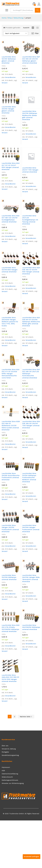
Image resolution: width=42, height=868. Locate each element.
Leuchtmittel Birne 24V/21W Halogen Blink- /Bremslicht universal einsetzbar (31, 578)
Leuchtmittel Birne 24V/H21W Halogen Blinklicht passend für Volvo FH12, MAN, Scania (10, 322)
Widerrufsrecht (7, 777)
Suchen (38, 10)
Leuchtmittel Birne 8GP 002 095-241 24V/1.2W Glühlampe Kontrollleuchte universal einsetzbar (31, 374)
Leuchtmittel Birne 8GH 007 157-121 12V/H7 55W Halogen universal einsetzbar (11, 166)
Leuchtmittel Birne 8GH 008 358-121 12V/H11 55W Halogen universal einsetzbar (31, 271)
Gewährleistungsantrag (10, 755)
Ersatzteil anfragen (32, 857)
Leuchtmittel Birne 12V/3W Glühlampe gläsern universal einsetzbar (9, 60)
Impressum (6, 767)
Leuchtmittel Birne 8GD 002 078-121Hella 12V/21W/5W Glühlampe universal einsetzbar (11, 628)
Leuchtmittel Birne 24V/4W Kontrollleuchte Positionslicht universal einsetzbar (11, 476)
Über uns (5, 746)
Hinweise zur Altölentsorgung (13, 783)
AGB (3, 771)
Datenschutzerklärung (10, 774)
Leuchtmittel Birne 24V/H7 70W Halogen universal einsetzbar (30, 170)
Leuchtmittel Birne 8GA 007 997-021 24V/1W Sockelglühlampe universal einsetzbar (10, 219)
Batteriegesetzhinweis (10, 780)
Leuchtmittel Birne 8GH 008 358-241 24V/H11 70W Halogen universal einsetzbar (31, 425)
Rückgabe (5, 752)
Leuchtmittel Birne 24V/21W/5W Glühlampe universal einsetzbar (31, 627)
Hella (4, 66)
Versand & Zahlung (9, 749)
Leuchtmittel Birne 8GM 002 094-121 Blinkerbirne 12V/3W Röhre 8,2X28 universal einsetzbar (11, 426)
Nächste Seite (26, 717)
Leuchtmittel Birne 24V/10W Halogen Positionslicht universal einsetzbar (31, 528)
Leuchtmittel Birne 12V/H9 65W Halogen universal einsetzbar (10, 270)
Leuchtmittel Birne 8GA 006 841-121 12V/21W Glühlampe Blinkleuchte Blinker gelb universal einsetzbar (31, 322)
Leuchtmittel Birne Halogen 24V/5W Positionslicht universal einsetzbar (10, 528)
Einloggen (39, 4)
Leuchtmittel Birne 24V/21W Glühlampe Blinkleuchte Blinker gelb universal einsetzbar (30, 115)
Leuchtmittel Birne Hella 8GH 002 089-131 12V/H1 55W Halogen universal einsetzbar (10, 678)
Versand (4, 83)
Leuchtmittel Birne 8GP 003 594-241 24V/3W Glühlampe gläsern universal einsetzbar (31, 60)
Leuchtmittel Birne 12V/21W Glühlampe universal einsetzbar (9, 577)
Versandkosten (10, 77)
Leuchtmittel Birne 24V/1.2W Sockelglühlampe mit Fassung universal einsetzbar (30, 220)
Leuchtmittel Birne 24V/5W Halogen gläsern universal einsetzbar (9, 110)
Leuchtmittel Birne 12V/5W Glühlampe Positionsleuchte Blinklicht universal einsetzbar (29, 477)
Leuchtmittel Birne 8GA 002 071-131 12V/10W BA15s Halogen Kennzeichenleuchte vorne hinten (10, 374)
